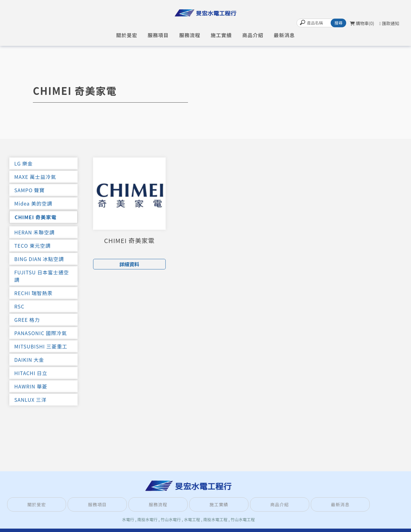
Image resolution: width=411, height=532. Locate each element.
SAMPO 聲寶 (29, 190)
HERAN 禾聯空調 (34, 232)
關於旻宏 (127, 35)
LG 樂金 (24, 163)
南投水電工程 (215, 519)
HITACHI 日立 (31, 373)
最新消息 (284, 35)
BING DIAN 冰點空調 (39, 259)
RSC (19, 306)
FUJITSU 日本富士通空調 (42, 276)
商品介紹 (253, 35)
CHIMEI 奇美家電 (36, 217)
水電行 (128, 519)
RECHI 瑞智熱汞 (34, 293)
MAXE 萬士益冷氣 (35, 177)
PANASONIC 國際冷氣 (41, 333)
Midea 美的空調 (33, 203)
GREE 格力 (27, 320)
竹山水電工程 (243, 519)
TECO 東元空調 (32, 246)
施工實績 (221, 35)
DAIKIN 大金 (29, 360)
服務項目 (158, 35)
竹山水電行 (171, 519)
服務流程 (190, 35)
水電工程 (192, 519)
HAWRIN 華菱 (31, 386)
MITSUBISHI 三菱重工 (41, 346)
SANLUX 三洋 (30, 400)
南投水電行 (147, 519)
